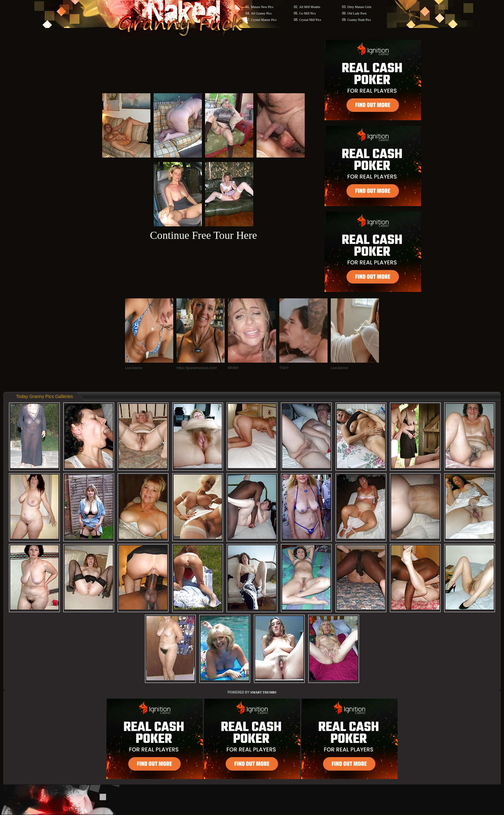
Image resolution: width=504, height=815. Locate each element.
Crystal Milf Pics (310, 20)
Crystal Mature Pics (264, 20)
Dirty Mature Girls (360, 7)
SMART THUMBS (263, 692)
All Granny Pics (261, 13)
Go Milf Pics (308, 13)
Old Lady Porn (357, 13)
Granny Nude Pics (359, 20)
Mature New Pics (262, 7)
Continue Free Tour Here (203, 235)
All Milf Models (310, 7)
